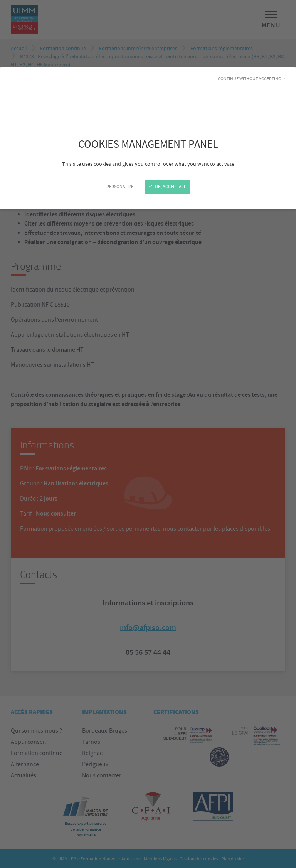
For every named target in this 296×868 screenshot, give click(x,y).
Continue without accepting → (252, 79)
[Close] (148, 434)
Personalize (120, 187)
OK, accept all (167, 187)
